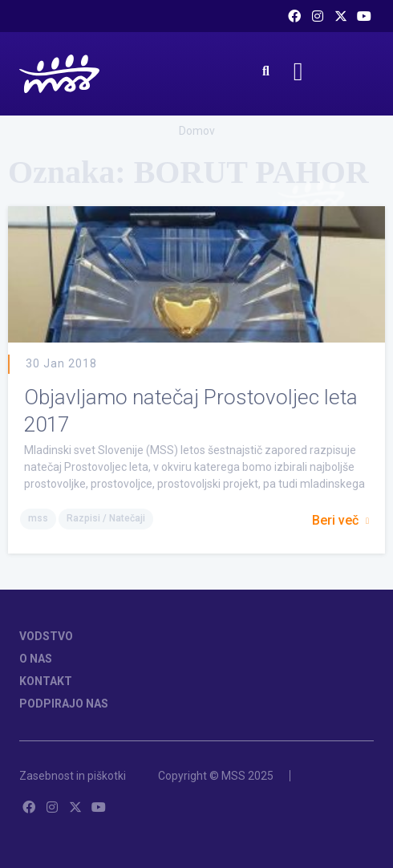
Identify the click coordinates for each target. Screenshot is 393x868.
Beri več (340, 520)
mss (38, 518)
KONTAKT (46, 681)
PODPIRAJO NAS (64, 704)
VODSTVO (46, 636)
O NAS (36, 659)
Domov (197, 131)
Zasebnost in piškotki (73, 776)
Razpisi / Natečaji (106, 518)
